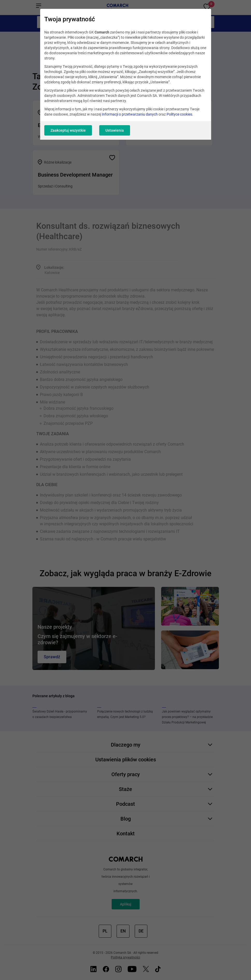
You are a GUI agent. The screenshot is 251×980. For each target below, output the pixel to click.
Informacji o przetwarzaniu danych (130, 114)
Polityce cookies (179, 114)
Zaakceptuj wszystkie (68, 130)
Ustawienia (115, 130)
